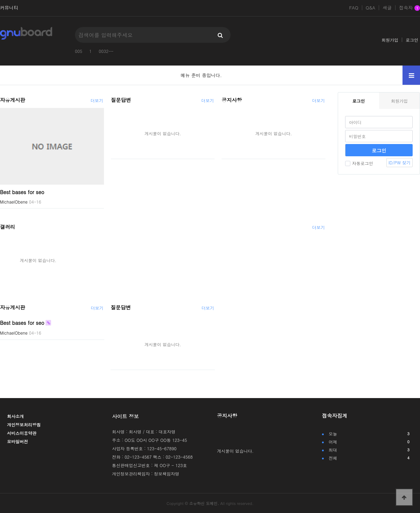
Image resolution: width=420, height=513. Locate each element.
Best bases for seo (22, 192)
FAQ (353, 8)
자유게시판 (13, 100)
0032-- (106, 51)
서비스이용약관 (22, 433)
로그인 (412, 40)
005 (79, 51)
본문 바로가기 (0, 0)
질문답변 (121, 100)
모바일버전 (17, 441)
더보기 (97, 100)
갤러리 (8, 227)
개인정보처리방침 (24, 425)
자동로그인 (359, 163)
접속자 (409, 8)
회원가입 (390, 40)
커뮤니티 (9, 8)
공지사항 (232, 100)
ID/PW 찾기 (400, 162)
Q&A (371, 8)
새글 (387, 8)
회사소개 (15, 416)
